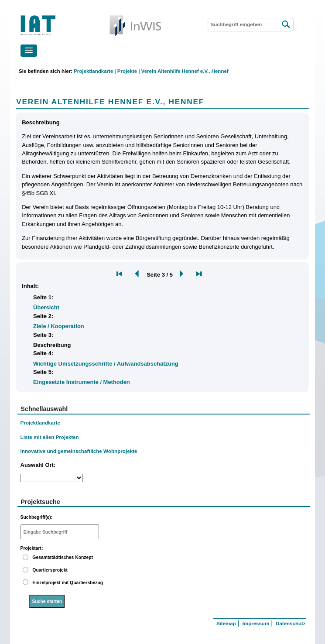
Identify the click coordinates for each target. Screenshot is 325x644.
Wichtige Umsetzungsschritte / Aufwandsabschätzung (106, 364)
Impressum (256, 623)
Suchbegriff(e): (37, 517)
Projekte (127, 71)
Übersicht (46, 307)
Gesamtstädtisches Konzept (63, 557)
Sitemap (226, 623)
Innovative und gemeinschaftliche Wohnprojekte (79, 451)
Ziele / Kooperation (59, 326)
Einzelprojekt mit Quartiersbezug (68, 583)
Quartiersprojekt (50, 570)
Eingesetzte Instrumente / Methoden (82, 382)
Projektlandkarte (93, 71)
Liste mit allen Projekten (50, 437)
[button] (29, 51)
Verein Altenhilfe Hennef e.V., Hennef (185, 71)
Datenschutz (291, 623)
